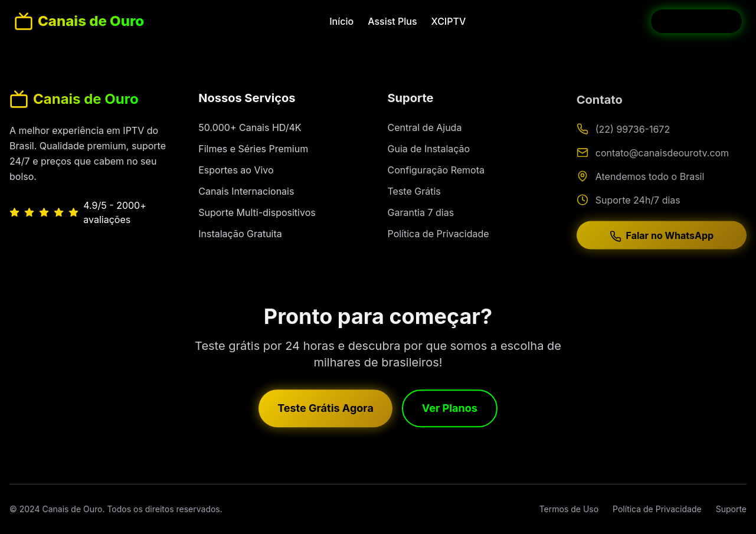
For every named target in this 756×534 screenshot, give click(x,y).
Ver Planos (450, 412)
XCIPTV (449, 21)
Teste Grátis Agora (325, 412)
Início (341, 21)
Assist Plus (392, 21)
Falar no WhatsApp (662, 243)
